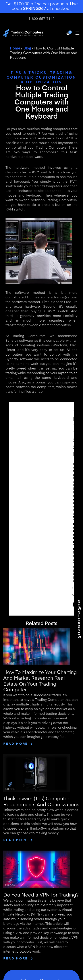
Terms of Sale (14, 926)
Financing (12, 868)
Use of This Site (16, 920)
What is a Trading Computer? (28, 855)
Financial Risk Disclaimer (24, 946)
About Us (11, 828)
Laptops (10, 890)
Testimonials (14, 842)
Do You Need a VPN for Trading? (41, 681)
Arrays (9, 903)
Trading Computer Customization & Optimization (41, 78)
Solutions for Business (22, 861)
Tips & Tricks (29, 73)
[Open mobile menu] (77, 33)
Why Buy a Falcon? (19, 848)
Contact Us (13, 835)
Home (15, 49)
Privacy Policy (15, 939)
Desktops (11, 884)
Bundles (10, 897)
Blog (27, 49)
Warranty (11, 933)
